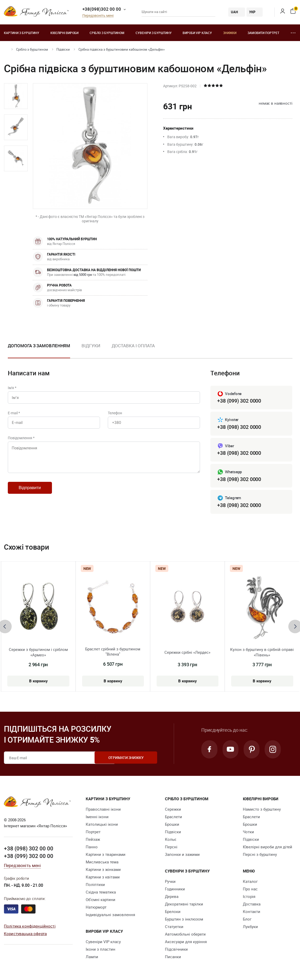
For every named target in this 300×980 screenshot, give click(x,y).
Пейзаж (93, 839)
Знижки (230, 33)
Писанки (173, 957)
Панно (92, 847)
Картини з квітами (103, 877)
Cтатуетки (174, 927)
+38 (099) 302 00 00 (29, 856)
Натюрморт (96, 907)
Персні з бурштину (260, 855)
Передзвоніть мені (98, 16)
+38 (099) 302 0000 (239, 401)
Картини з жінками (103, 870)
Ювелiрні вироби (64, 33)
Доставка (252, 904)
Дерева (172, 897)
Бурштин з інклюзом (184, 919)
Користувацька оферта (25, 934)
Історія (249, 897)
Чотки (248, 832)
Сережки (173, 809)
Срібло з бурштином (107, 33)
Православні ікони (103, 809)
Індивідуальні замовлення (110, 915)
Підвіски (63, 49)
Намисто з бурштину (262, 809)
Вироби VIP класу (197, 33)
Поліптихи (95, 885)
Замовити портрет (263, 33)
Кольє (171, 839)
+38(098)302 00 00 (102, 9)
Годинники (175, 889)
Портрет (93, 832)
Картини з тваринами (106, 855)
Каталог (250, 882)
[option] (16, 96)
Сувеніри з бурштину (154, 33)
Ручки (170, 882)
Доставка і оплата (133, 346)
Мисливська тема (102, 862)
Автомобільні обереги (185, 934)
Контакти (252, 912)
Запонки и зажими (182, 855)
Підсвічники (176, 949)
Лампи (92, 957)
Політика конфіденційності (30, 926)
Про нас (250, 889)
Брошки (172, 824)
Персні (171, 847)
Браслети (174, 817)
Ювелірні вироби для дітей (268, 847)
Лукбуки (250, 927)
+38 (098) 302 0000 (239, 427)
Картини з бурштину (22, 33)
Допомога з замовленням (39, 346)
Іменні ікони (97, 817)
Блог (247, 919)
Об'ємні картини (101, 900)
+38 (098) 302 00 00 (29, 848)
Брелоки (173, 912)
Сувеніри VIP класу (103, 942)
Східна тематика (101, 892)
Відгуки (91, 346)
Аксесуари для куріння (186, 942)
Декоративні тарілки (184, 904)
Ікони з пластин (101, 949)
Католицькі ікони (102, 824)
